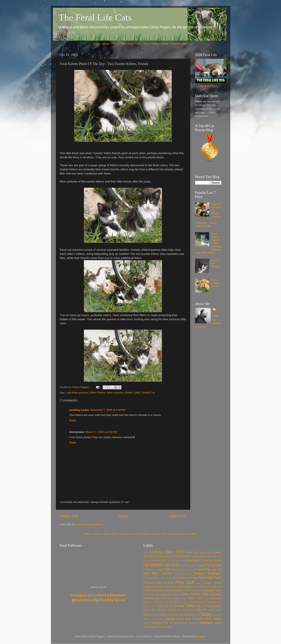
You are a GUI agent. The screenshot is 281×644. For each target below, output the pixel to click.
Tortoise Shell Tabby (207, 619)
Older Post (177, 516)
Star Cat (178, 615)
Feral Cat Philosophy (185, 578)
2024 (146, 552)
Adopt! (165, 44)
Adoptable (156, 552)
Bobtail (217, 552)
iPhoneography (163, 594)
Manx (207, 598)
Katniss (176, 594)
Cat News (194, 560)
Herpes (187, 590)
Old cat (169, 606)
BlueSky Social (112, 600)
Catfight (159, 570)
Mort (219, 602)
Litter (137, 393)
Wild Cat (162, 627)
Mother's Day (150, 606)
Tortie (188, 619)
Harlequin (177, 590)
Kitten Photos (98, 393)
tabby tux (217, 615)
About (105, 44)
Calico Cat (197, 556)
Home (97, 44)
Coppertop (203, 569)
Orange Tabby (184, 606)
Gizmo (161, 587)
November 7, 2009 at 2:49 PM (108, 410)
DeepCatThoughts (183, 574)
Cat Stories (214, 565)
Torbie (180, 619)
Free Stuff (185, 582)
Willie (169, 627)
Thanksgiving (157, 619)
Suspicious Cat (191, 615)
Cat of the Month (212, 560)
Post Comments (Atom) (89, 524)
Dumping (148, 578)
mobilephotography (198, 602)
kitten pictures (115, 393)
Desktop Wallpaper (208, 573)
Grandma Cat (205, 587)
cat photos (153, 565)
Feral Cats (206, 577)
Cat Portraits (197, 565)
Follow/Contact (179, 44)
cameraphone (159, 560)
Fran (171, 583)
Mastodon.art (85, 600)
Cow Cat (216, 570)
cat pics (172, 565)
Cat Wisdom (149, 570)
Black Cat (192, 552)
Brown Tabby (157, 556)
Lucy (184, 598)
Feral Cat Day (166, 578)
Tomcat (170, 619)
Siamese (201, 610)
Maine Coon (196, 598)
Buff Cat (170, 556)
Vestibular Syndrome (188, 623)
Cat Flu (183, 560)
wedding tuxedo (79, 410)
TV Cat (173, 623)
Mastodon (118, 595)
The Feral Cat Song (174, 534)
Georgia (217, 583)
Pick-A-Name (151, 44)
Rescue (162, 610)
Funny (199, 583)
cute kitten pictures (77, 393)
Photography (214, 606)
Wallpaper (206, 623)
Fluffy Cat (161, 583)
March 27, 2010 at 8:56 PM (101, 432)
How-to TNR (118, 44)
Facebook (99, 595)
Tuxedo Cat (148, 393)
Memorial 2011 (181, 602)
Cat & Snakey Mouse (216, 283)
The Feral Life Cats (95, 17)
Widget (152, 627)
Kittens (128, 393)
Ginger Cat (150, 587)
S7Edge (172, 610)
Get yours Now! (208, 86)
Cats (167, 569)
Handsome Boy (162, 590)
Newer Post (69, 516)
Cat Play (185, 566)
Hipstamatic (209, 590)
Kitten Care (134, 44)
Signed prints (215, 610)
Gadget (208, 583)
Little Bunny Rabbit (171, 598)
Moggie (212, 602)
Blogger (201, 636)
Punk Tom (150, 610)
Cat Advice (173, 560)
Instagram (79, 595)
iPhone (151, 594)
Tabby (206, 614)
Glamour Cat (171, 587)
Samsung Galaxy (186, 610)
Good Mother (185, 587)
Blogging (203, 552)
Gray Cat (217, 587)
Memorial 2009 (151, 602)
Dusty (156, 578)
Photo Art (200, 606)
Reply (73, 420)
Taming (147, 619)
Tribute (147, 623)
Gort (195, 587)
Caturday (176, 570)
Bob (210, 552)
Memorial (216, 598)
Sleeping (163, 615)
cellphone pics (188, 570)
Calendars (183, 556)
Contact (192, 534)
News (160, 606)
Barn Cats (175, 552)
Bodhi (146, 556)
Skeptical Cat (150, 615)
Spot (171, 615)
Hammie (148, 590)
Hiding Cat (197, 590)
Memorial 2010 (166, 602)
